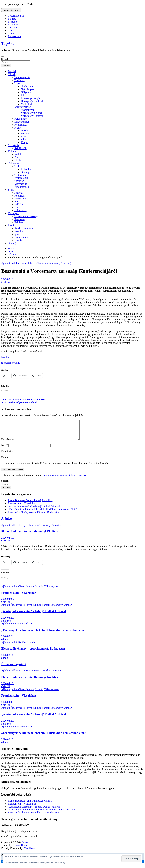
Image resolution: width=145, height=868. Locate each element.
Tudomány (14, 163)
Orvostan (19, 181)
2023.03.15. (8, 279)
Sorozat (25, 134)
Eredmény (20, 219)
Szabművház (28, 110)
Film (23, 139)
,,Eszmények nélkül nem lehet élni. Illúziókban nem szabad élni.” (42, 513)
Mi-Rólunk (27, 104)
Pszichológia (21, 178)
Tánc (17, 207)
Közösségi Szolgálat (32, 98)
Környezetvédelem (29, 529)
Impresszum (14, 36)
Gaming (25, 172)
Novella (19, 231)
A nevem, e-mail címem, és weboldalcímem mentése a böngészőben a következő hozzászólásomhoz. (58, 467)
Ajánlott (6, 263)
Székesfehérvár (22, 107)
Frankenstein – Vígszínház (22, 507)
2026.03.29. (8, 622)
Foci (17, 202)
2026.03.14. (8, 659)
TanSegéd (13, 243)
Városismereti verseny (26, 216)
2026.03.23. (8, 640)
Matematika (21, 184)
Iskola (18, 160)
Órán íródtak (21, 237)
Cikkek (12, 74)
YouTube (13, 28)
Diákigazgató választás (33, 101)
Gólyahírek (27, 92)
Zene (17, 157)
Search (5, 59)
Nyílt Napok (28, 89)
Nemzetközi (21, 125)
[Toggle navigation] (3, 57)
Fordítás (19, 240)
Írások (11, 225)
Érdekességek (22, 187)
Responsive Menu (11, 10)
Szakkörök (13, 145)
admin (5, 643)
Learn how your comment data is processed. (66, 479)
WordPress (30, 852)
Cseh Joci (6, 282)
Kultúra (12, 151)
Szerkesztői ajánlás (24, 228)
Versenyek (13, 213)
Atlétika (19, 205)
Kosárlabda (20, 199)
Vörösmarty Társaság (32, 116)
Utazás (25, 131)
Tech (17, 166)
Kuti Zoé (6, 625)
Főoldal (12, 71)
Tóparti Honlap (16, 16)
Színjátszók (21, 148)
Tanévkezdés (28, 86)
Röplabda (19, 196)
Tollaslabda (21, 210)
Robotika (26, 169)
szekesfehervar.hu (11, 363)
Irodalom (19, 154)
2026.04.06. (8, 603)
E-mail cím (8, 455)
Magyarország (22, 122)
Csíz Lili (6, 545)
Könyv (25, 142)
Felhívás (19, 222)
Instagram (13, 25)
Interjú (29, 609)
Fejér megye (21, 119)
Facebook (13, 22)
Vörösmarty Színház (32, 113)
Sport (11, 190)
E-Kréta (12, 19)
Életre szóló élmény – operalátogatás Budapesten (34, 516)
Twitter (12, 33)
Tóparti (18, 83)
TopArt (7, 43)
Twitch (11, 30)
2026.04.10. (8, 542)
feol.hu (5, 357)
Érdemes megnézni (14, 668)
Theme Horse (20, 849)
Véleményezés (22, 77)
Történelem (21, 175)
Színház (25, 136)
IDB (23, 95)
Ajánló (18, 128)
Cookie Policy (59, 863)
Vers (17, 234)
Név (5, 449)
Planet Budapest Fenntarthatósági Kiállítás (30, 504)
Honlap (5, 461)
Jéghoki (19, 193)
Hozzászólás (9, 443)
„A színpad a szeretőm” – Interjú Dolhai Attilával (34, 510)
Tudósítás (20, 80)
